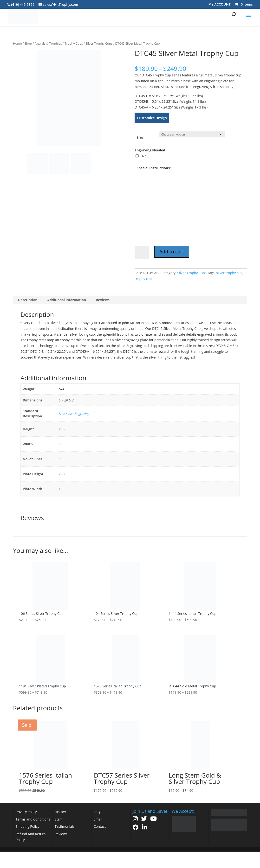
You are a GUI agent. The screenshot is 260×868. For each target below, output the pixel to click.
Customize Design (152, 118)
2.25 (62, 474)
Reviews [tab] (103, 300)
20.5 (62, 429)
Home (17, 43)
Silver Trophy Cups (99, 43)
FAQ (97, 812)
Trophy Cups (74, 43)
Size (140, 138)
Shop (28, 43)
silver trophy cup (229, 273)
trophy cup (143, 279)
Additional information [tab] (67, 300)
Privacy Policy (26, 812)
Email (98, 819)
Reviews (61, 834)
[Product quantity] (142, 252)
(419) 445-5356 (23, 4)
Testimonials (65, 826)
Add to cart (172, 252)
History (60, 812)
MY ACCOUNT (220, 4)
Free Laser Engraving (74, 414)
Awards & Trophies (48, 43)
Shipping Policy (27, 826)
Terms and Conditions (33, 819)
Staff (58, 819)
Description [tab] (28, 300)
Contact (100, 826)
